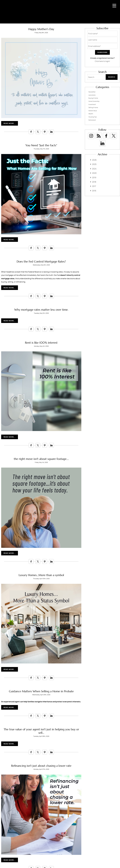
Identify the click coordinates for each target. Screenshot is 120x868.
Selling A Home (93, 107)
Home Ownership (94, 101)
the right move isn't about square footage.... (41, 459)
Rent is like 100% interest (41, 343)
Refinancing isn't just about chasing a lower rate (41, 766)
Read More (9, 123)
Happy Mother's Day (41, 29)
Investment (92, 104)
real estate (92, 95)
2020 (94, 173)
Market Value (93, 111)
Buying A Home (93, 98)
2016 (94, 191)
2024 (94, 169)
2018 (94, 182)
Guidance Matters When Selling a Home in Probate (41, 691)
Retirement (92, 120)
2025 (94, 164)
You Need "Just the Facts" (41, 145)
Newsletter (92, 92)
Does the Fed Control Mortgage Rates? (41, 262)
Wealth (91, 114)
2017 (94, 186)
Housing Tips (93, 117)
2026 (94, 160)
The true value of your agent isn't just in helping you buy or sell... (41, 731)
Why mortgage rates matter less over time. (41, 310)
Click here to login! (102, 61)
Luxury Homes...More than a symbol (41, 575)
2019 (94, 177)
